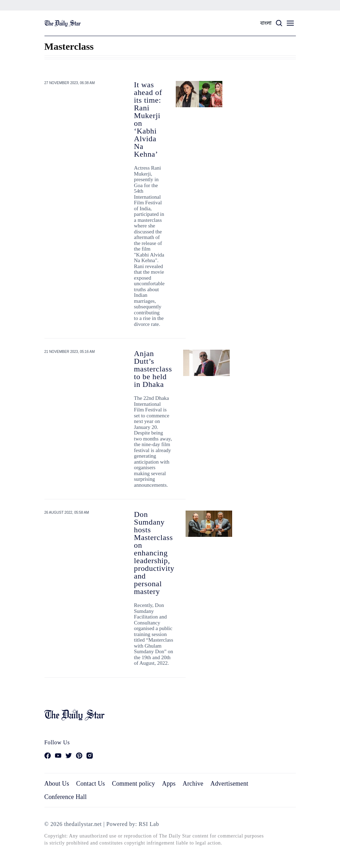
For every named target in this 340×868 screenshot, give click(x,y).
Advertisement (229, 784)
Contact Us (90, 784)
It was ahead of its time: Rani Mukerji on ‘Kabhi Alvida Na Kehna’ (148, 119)
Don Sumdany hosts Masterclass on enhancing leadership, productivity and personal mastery (154, 553)
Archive (193, 784)
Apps (169, 784)
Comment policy (134, 784)
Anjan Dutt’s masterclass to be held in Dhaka (153, 369)
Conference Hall (66, 797)
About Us (57, 784)
